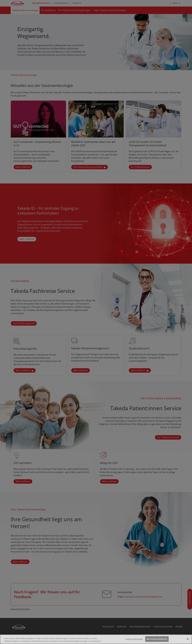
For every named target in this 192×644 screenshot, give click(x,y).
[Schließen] (188, 639)
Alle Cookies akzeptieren (157, 639)
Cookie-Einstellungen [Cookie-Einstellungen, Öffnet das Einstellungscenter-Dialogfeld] (134, 639)
